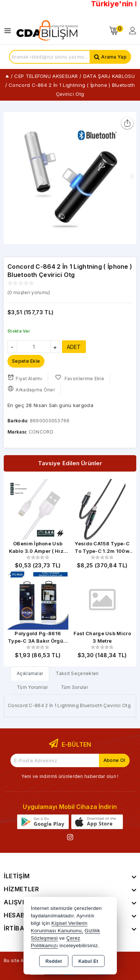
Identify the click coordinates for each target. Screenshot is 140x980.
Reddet (54, 961)
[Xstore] (47, 31)
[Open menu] (10, 31)
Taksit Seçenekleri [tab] (77, 673)
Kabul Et (88, 961)
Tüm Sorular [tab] (74, 687)
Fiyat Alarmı (25, 378)
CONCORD (41, 432)
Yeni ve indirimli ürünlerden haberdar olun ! (70, 776)
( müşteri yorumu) (29, 292)
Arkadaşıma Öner (31, 389)
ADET (74, 347)
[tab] (30, 673)
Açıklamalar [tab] (30, 673)
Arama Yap (114, 57)
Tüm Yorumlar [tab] (32, 687)
